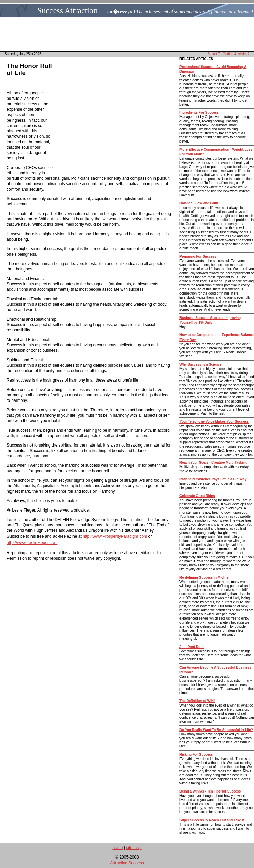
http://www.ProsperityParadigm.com (115, 536)
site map (134, 848)
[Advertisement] (129, 34)
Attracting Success (127, 863)
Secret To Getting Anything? (228, 54)
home (118, 848)
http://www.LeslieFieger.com (32, 543)
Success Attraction (67, 10)
